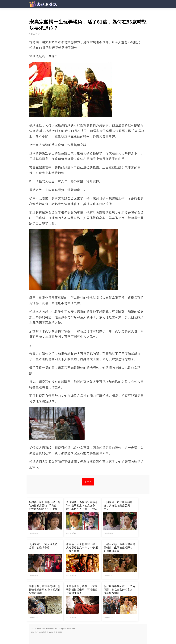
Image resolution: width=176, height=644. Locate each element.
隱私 (56, 632)
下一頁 (88, 482)
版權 (60, 632)
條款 (51, 632)
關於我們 (35, 632)
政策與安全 (44, 632)
